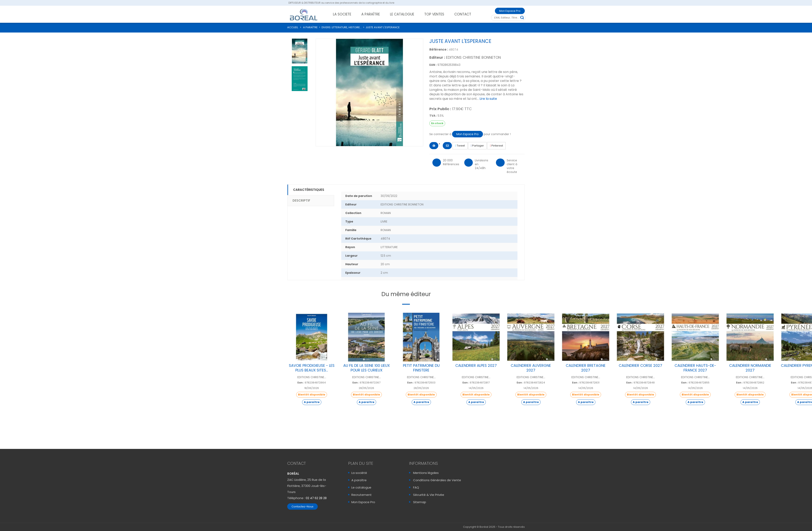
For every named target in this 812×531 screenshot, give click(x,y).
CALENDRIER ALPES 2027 (476, 365)
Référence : (439, 49)
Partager (477, 146)
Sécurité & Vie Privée (429, 495)
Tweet (460, 146)
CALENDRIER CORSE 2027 (640, 365)
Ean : (301, 383)
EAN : (433, 65)
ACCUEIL (293, 27)
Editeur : (437, 58)
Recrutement (362, 495)
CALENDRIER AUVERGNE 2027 (531, 368)
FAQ (416, 487)
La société (359, 473)
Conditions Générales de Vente (437, 480)
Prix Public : (440, 109)
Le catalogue (361, 487)
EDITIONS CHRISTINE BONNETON (473, 57)
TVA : (433, 116)
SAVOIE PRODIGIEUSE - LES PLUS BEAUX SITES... (312, 368)
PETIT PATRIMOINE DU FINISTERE (421, 368)
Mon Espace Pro (510, 11)
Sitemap (420, 502)
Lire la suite (488, 99)
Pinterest (496, 146)
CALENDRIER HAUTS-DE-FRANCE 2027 (695, 368)
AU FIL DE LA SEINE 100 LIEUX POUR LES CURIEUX (367, 368)
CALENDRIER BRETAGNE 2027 (586, 368)
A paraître (359, 480)
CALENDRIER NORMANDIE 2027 (750, 368)
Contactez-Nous (302, 507)
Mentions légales (426, 473)
